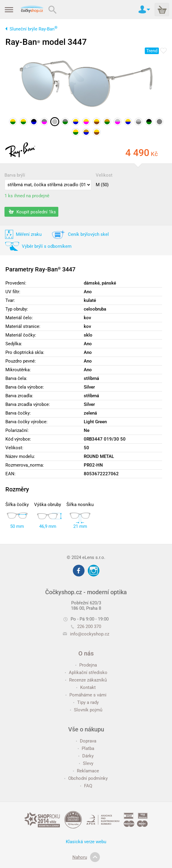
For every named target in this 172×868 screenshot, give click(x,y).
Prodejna (86, 665)
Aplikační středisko (86, 673)
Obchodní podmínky (86, 778)
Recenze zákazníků (86, 680)
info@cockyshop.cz (90, 634)
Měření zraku (29, 234)
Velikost (104, 175)
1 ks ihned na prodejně (27, 196)
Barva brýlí (15, 175)
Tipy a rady (86, 702)
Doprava (86, 741)
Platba (86, 748)
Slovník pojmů (86, 710)
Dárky (86, 756)
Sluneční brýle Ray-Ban (34, 29)
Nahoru (86, 857)
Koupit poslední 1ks (32, 212)
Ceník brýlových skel (88, 234)
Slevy (86, 763)
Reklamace (86, 771)
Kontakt (86, 687)
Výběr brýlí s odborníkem (47, 246)
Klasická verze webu (86, 842)
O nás (86, 653)
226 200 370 (86, 626)
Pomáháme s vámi (86, 695)
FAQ (86, 786)
